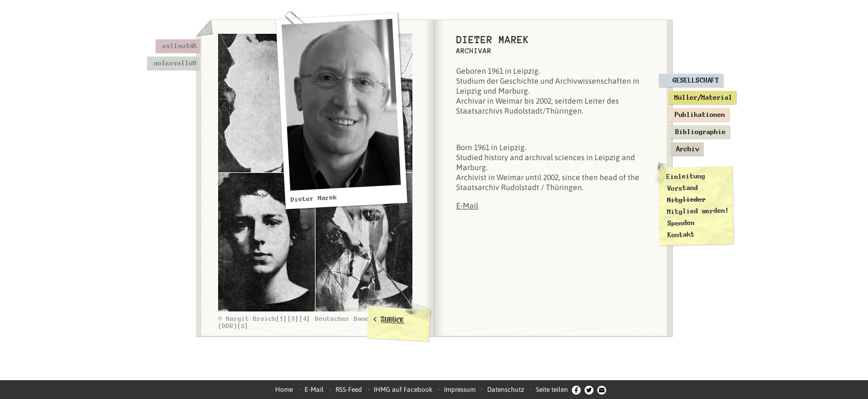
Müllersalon (175, 63)
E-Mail (467, 206)
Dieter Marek (314, 199)
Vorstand (682, 188)
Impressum (460, 390)
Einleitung (686, 177)
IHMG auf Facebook (403, 390)
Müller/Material (703, 98)
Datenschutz (506, 390)
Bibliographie (701, 132)
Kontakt (681, 235)
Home (284, 390)
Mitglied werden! (698, 211)
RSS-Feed (349, 390)
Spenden (681, 223)
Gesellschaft (696, 80)
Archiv (688, 149)
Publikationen (700, 115)
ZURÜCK (393, 320)
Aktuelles (179, 46)
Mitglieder (686, 200)
